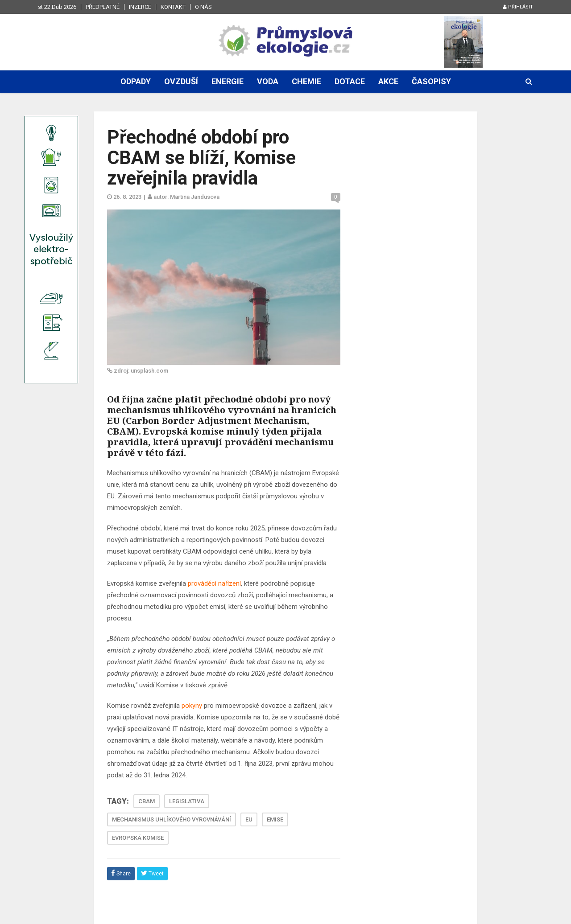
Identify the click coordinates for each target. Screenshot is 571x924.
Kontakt (173, 7)
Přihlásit (518, 7)
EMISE (275, 819)
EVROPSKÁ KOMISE (138, 838)
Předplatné (103, 7)
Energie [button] (228, 81)
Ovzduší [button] (181, 81)
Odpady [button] (136, 81)
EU (249, 819)
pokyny (192, 706)
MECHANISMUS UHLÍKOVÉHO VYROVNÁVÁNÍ (172, 819)
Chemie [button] (306, 81)
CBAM (147, 801)
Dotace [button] (350, 81)
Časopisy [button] (431, 81)
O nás (203, 7)
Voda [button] (268, 81)
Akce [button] (388, 81)
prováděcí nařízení (214, 583)
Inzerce (140, 7)
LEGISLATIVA (187, 801)
